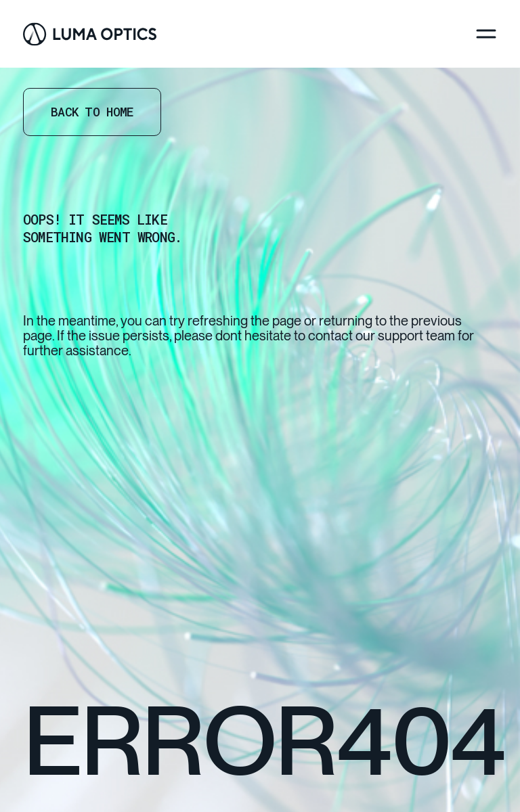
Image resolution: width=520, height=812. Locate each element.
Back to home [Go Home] (92, 112)
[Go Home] (90, 34)
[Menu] (486, 34)
